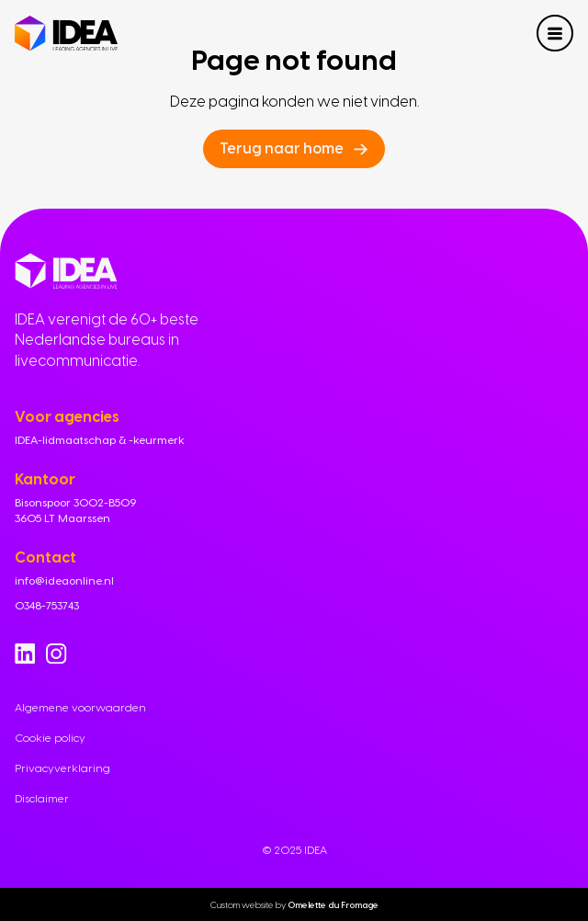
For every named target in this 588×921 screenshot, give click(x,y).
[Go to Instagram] (56, 654)
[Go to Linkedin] (25, 654)
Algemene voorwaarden (80, 708)
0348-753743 (47, 606)
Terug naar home (282, 148)
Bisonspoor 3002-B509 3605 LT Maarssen (75, 511)
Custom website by (294, 904)
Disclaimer (42, 799)
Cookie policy (50, 738)
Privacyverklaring (62, 768)
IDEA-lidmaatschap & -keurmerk (100, 440)
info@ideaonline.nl (64, 581)
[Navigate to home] (66, 34)
